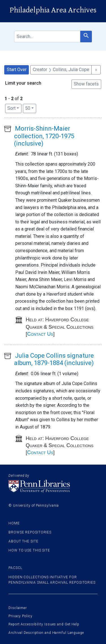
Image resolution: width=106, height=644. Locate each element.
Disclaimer (18, 608)
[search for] (47, 37)
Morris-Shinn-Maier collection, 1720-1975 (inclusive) (44, 136)
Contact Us (40, 334)
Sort (11, 108)
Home (14, 523)
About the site (23, 541)
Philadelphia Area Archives (53, 10)
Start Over (17, 70)
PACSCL (15, 568)
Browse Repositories (30, 532)
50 (31, 108)
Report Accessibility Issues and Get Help (44, 624)
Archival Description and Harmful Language (46, 633)
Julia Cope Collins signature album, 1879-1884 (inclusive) (54, 359)
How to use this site (29, 550)
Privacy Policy (20, 616)
